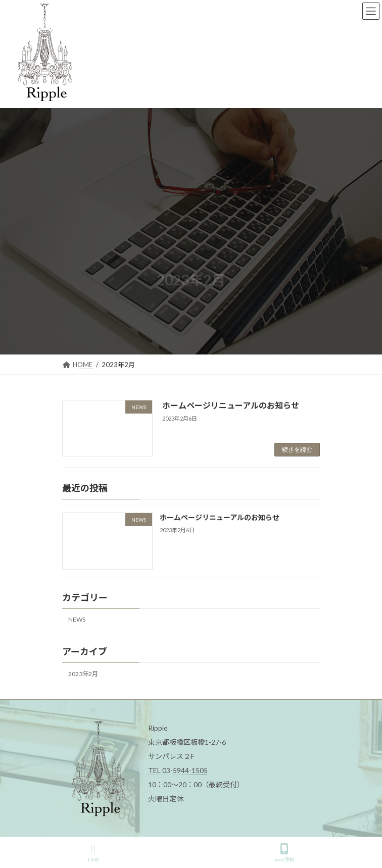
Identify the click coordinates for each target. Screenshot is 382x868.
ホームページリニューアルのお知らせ (231, 405)
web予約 (284, 853)
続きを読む (297, 450)
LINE (93, 853)
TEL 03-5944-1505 (178, 770)
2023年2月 (83, 674)
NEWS (77, 620)
